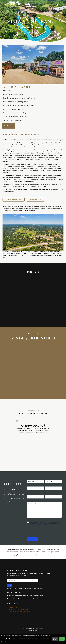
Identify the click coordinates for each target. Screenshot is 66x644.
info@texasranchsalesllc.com (15, 494)
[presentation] (40, 532)
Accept (62, 639)
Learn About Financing (36, 199)
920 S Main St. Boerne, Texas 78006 (16, 500)
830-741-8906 (11, 490)
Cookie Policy (55, 639)
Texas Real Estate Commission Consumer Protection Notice (25, 596)
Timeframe (48, 494)
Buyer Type (30, 494)
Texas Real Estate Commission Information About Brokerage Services (28, 599)
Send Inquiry (8, 126)
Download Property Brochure (14, 199)
